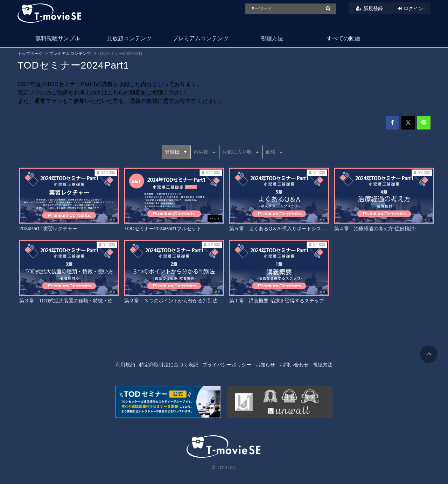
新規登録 (373, 8)
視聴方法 (272, 38)
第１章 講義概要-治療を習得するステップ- (277, 301)
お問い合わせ (294, 365)
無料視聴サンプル (58, 38)
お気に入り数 (240, 152)
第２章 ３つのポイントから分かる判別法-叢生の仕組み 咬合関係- (199, 301)
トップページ (30, 54)
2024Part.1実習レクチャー (48, 229)
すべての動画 (343, 38)
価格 (274, 152)
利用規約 (125, 365)
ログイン (413, 8)
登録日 (176, 152)
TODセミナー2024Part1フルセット (163, 229)
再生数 (204, 152)
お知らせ (265, 365)
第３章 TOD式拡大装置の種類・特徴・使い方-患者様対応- (85, 301)
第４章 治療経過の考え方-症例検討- (375, 229)
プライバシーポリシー (227, 365)
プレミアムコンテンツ (201, 38)
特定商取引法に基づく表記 (169, 365)
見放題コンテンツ (129, 38)
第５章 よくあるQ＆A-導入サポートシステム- (281, 229)
